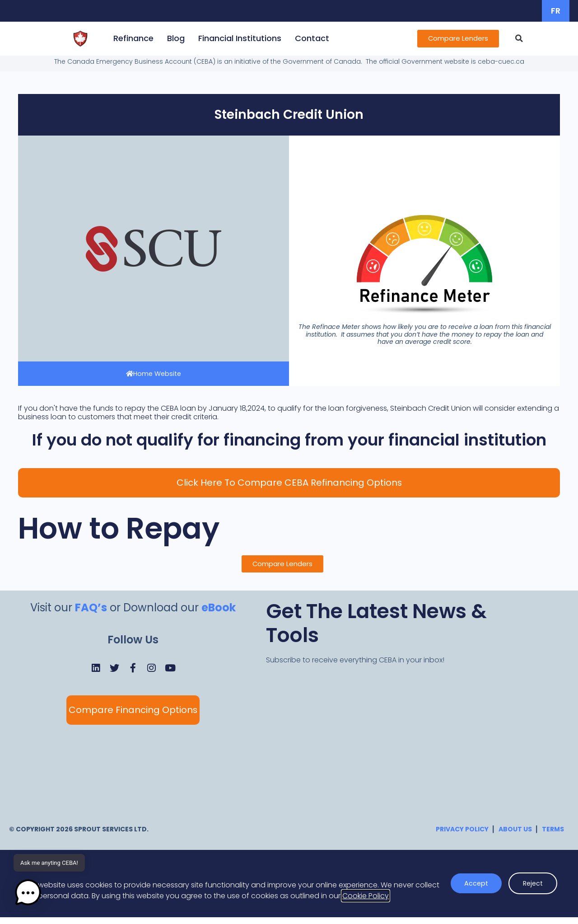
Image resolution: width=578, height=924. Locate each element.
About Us (515, 836)
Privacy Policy (462, 836)
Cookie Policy (366, 903)
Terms (553, 836)
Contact (306, 38)
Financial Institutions (234, 38)
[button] (525, 38)
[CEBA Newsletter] (402, 743)
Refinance (128, 38)
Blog (170, 38)
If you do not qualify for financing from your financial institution (289, 441)
